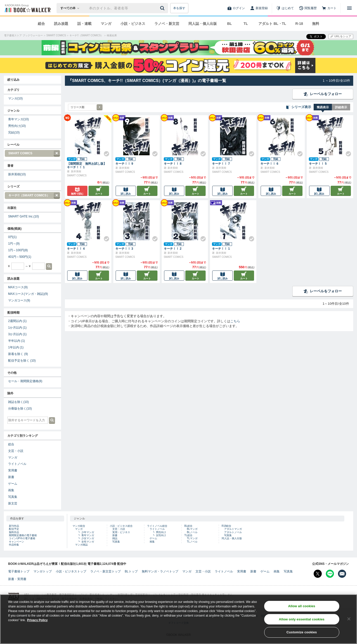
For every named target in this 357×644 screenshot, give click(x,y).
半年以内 (16, 341)
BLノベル (192, 532)
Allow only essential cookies (302, 625)
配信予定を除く (22, 361)
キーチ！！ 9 (124, 164)
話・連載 (84, 24)
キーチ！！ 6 (269, 164)
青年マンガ (18, 119)
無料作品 (14, 532)
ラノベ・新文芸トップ (105, 571)
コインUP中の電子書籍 (22, 538)
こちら (235, 321)
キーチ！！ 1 (221, 249)
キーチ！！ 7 (221, 164)
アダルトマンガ (233, 529)
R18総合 (226, 526)
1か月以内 (17, 328)
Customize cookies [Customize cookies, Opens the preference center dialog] (302, 638)
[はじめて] (285, 8)
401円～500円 (20, 257)
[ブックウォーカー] (27, 8)
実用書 (13, 470)
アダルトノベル (233, 532)
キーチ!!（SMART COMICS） (32, 196)
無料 (316, 24)
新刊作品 (14, 526)
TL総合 (188, 535)
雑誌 (115, 538)
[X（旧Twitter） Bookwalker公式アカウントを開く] (318, 574)
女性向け (161, 535)
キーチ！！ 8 (173, 164)
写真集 (13, 497)
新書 (11, 477)
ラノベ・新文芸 (167, 24)
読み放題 (61, 24)
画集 (11, 490)
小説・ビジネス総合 (121, 526)
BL (230, 24)
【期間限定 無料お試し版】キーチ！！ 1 (87, 165)
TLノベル (192, 542)
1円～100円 (18, 250)
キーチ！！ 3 (124, 249)
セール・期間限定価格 (25, 381)
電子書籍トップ (19, 571)
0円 (12, 237)
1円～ (14, 244)
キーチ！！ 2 (173, 249)
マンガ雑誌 (81, 545)
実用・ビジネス (121, 532)
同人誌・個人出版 (203, 24)
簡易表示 (323, 107)
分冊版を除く (20, 409)
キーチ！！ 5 (318, 164)
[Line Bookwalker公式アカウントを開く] (330, 574)
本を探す (179, 8)
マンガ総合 (79, 526)
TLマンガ (192, 538)
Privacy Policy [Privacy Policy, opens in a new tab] (37, 626)
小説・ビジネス (133, 24)
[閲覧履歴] (308, 8)
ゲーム (13, 484)
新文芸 (13, 503)
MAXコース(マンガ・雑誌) (28, 294)
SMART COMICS (32, 153)
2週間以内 (17, 321)
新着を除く (18, 354)
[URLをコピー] (341, 37)
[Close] (349, 624)
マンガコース (19, 300)
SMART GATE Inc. (24, 216)
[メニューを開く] (349, 8)
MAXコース (18, 287)
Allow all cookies (302, 612)
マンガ (106, 24)
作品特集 (14, 545)
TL (246, 24)
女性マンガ (88, 542)
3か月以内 (17, 334)
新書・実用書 (17, 579)
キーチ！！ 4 (76, 249)
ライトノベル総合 (157, 526)
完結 (14, 132)
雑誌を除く (18, 402)
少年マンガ (88, 532)
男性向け (17, 126)
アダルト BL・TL (272, 24)
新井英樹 (17, 174)
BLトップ (131, 571)
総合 (41, 24)
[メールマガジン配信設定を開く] (342, 574)
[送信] (163, 8)
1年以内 (16, 347)
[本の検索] (71, 8)
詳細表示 (341, 107)
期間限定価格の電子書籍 (23, 535)
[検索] (163, 8)
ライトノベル (17, 464)
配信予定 (14, 529)
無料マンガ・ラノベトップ (160, 571)
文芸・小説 (16, 451)
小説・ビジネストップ (71, 571)
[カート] (329, 8)
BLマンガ (192, 529)
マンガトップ (43, 571)
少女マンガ (88, 538)
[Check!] (104, 152)
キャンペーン (16, 542)
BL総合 (188, 526)
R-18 (299, 24)
